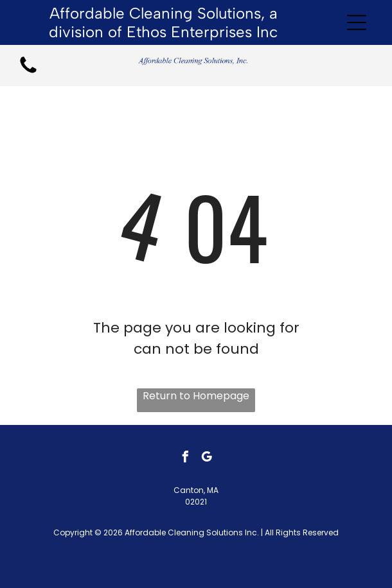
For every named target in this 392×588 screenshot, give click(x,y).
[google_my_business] (207, 459)
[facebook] (186, 459)
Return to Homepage (196, 396)
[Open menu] (357, 22)
